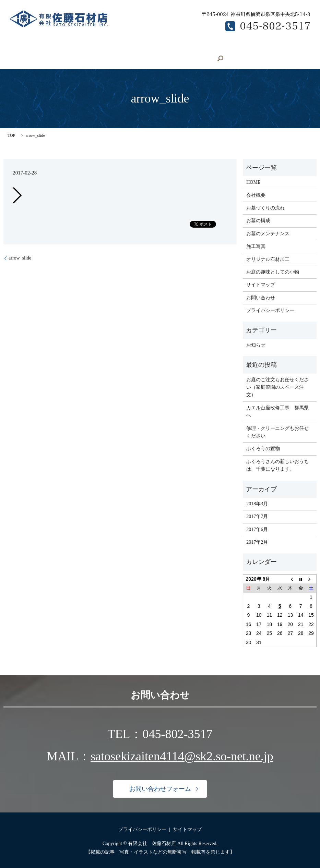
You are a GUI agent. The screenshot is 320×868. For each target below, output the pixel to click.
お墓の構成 (256, 47)
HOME (23, 47)
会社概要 (52, 47)
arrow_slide (20, 258)
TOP (11, 135)
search (146, 59)
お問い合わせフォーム (160, 788)
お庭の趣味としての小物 (273, 272)
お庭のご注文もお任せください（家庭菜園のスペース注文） (277, 387)
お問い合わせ (115, 58)
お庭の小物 (170, 47)
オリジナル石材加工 (125, 47)
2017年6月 (257, 529)
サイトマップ (261, 284)
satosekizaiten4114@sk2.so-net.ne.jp (182, 756)
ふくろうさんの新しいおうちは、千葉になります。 (277, 465)
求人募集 (80, 58)
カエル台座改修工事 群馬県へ (277, 411)
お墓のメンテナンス (37, 58)
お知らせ (256, 344)
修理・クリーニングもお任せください (277, 431)
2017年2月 (257, 542)
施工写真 (82, 47)
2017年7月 (257, 516)
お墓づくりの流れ (213, 47)
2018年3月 (257, 503)
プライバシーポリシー (270, 310)
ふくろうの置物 (263, 448)
